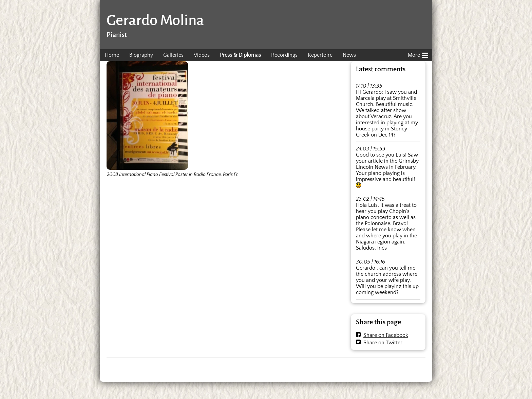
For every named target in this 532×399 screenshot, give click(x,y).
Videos (202, 55)
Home (112, 55)
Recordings (284, 55)
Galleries (173, 55)
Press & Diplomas (240, 55)
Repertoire (320, 55)
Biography (141, 55)
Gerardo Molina (155, 20)
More (418, 54)
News (349, 55)
